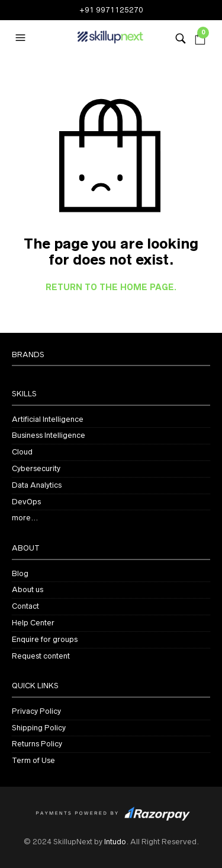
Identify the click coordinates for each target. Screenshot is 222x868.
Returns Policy (37, 744)
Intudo (115, 842)
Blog (20, 573)
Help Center (33, 623)
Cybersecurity (36, 468)
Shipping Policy (39, 728)
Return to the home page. (111, 287)
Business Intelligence (49, 435)
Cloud (22, 452)
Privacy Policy (36, 711)
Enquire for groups (45, 639)
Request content (41, 656)
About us (28, 589)
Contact (25, 606)
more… (25, 518)
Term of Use (33, 760)
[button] (22, 38)
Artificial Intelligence (48, 419)
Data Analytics (37, 485)
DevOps (26, 502)
